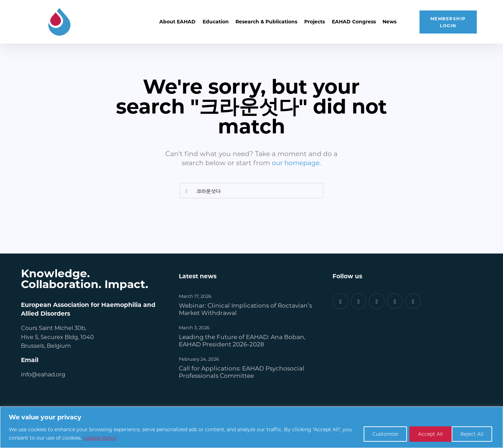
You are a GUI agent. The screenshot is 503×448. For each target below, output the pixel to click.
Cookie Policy (111, 438)
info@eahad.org (43, 374)
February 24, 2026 (199, 358)
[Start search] (187, 191)
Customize (377, 434)
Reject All (425, 434)
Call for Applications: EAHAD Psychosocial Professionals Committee (242, 371)
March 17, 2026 (195, 296)
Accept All (472, 434)
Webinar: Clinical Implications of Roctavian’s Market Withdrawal (245, 309)
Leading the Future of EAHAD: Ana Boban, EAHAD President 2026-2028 (242, 340)
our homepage (296, 163)
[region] (251, 427)
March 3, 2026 (194, 327)
